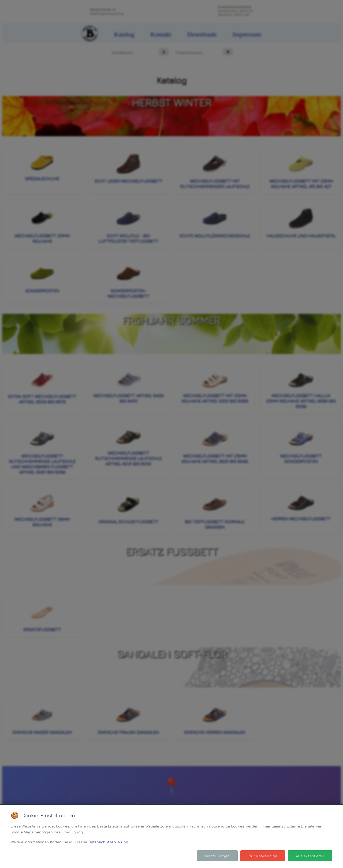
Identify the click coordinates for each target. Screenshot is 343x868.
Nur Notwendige (263, 856)
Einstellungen (217, 856)
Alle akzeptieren (310, 856)
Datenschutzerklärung (108, 842)
